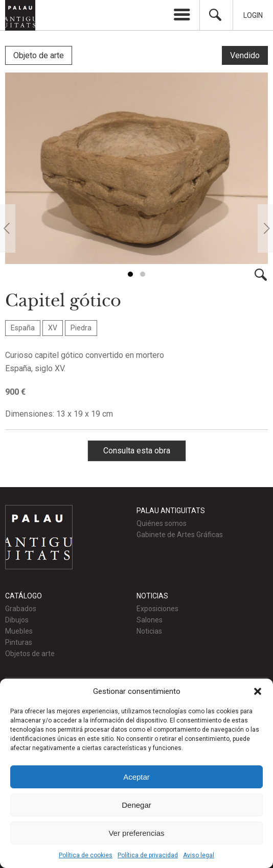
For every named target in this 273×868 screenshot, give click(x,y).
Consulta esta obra (137, 450)
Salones (150, 619)
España (23, 327)
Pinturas (19, 641)
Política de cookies (86, 855)
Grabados (21, 608)
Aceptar (136, 777)
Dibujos (17, 619)
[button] (258, 691)
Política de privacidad (148, 855)
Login (253, 15)
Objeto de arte (39, 55)
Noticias (149, 630)
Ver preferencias (136, 833)
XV (53, 327)
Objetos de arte (30, 653)
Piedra (81, 327)
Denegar (136, 805)
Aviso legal (199, 855)
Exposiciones (157, 608)
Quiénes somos (162, 522)
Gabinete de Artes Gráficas (180, 534)
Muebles (19, 630)
